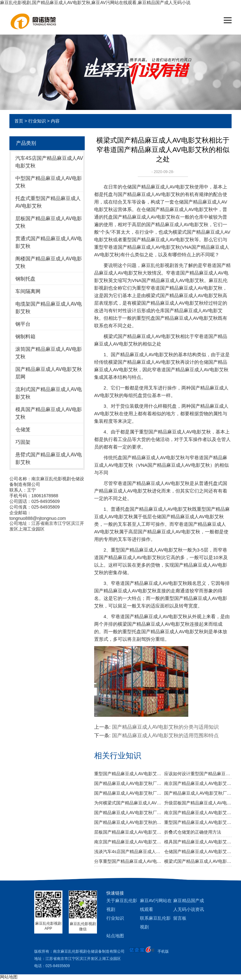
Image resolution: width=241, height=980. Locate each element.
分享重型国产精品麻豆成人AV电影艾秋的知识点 (128, 861)
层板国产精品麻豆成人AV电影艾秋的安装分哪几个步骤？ (128, 832)
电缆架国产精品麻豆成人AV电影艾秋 (49, 308)
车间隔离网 (28, 291)
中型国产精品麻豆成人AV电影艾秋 (49, 182)
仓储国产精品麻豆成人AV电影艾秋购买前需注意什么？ (198, 852)
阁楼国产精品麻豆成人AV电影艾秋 (49, 262)
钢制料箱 (25, 337)
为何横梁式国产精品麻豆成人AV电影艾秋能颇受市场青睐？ (128, 803)
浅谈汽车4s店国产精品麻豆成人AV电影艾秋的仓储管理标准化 (128, 852)
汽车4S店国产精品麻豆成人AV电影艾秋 (49, 162)
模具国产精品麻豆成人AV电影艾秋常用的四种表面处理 (198, 842)
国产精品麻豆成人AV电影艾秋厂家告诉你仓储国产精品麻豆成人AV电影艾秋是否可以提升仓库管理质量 (128, 783)
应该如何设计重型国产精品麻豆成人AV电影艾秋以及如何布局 (198, 774)
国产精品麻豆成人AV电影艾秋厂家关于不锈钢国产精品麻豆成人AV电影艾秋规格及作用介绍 (128, 793)
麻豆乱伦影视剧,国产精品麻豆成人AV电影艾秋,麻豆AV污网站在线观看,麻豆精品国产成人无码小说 (95, 3)
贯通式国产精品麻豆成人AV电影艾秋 (49, 242)
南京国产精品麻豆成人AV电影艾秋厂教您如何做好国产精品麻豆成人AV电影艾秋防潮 (198, 813)
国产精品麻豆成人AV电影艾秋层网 (49, 373)
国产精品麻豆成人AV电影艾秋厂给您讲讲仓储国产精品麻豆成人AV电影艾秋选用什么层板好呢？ (128, 813)
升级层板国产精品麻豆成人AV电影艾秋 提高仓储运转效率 (198, 803)
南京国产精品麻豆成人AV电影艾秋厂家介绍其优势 (128, 842)
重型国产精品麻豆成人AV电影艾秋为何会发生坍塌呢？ (198, 822)
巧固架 (23, 442)
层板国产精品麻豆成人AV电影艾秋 (49, 222)
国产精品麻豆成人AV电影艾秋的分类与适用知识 (165, 727)
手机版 (163, 951)
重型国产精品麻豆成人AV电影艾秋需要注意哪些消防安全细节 (128, 774)
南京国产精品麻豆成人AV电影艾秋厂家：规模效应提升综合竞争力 (198, 783)
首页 (19, 121)
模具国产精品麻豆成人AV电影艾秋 (49, 413)
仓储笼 (23, 430)
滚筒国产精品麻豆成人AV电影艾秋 (49, 353)
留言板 (180, 918)
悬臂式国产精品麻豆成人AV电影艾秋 (49, 458)
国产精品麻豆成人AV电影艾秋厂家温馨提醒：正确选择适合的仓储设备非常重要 (198, 793)
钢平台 (23, 324)
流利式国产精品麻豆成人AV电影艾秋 (49, 393)
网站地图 (9, 977)
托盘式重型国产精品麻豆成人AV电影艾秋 (48, 202)
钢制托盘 (25, 279)
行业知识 (37, 121)
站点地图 (115, 936)
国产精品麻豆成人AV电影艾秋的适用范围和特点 (165, 735)
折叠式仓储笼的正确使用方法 (193, 832)
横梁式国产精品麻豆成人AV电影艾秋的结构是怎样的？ (198, 861)
